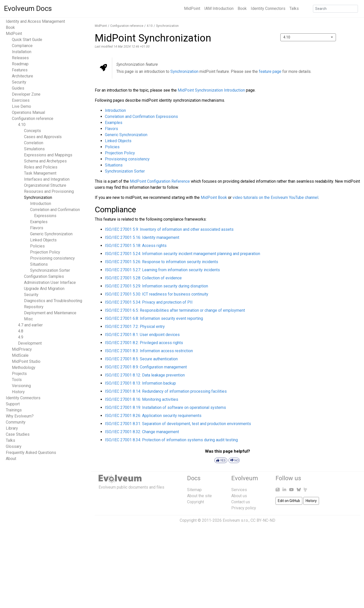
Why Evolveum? (20, 416)
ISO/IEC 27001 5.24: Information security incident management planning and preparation (183, 254)
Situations (39, 264)
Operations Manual (28, 112)
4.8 (21, 331)
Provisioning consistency (52, 258)
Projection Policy (45, 252)
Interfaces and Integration (47, 179)
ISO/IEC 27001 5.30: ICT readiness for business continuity (157, 294)
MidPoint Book (214, 197)
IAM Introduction (219, 8)
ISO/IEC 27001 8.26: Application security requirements (153, 416)
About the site (199, 496)
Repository (34, 307)
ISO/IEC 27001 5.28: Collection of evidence (143, 278)
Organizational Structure (45, 185)
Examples (39, 222)
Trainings (14, 410)
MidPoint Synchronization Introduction (211, 90)
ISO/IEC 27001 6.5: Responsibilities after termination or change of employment (175, 310)
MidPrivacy (22, 349)
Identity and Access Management (35, 21)
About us (239, 496)
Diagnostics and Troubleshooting (53, 301)
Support (13, 404)
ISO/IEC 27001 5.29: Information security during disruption (156, 286)
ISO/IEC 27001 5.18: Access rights (136, 246)
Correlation (34, 143)
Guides (18, 88)
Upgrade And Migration (44, 289)
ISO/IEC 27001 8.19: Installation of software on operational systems (165, 407)
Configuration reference (33, 119)
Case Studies (18, 434)
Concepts (32, 131)
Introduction (41, 204)
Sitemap (194, 490)
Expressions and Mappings (48, 155)
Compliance (22, 46)
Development (30, 343)
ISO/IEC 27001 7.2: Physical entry (135, 327)
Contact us (241, 502)
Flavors (37, 228)
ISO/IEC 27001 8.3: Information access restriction (149, 351)
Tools (17, 380)
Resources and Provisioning (49, 191)
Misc (28, 319)
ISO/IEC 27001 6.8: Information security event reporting (154, 318)
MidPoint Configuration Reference (160, 181)
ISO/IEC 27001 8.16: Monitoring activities (142, 399)
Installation (22, 52)
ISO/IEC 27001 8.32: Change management (142, 432)
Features (20, 70)
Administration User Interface (50, 282)
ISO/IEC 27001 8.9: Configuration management (146, 367)
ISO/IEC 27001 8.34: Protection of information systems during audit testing (171, 440)
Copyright (196, 502)
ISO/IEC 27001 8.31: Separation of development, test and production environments (178, 424)
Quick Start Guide (27, 40)
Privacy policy (244, 508)
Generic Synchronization (51, 234)
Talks (294, 8)
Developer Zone (26, 94)
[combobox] (308, 37)
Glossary (14, 446)
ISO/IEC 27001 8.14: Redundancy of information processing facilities (166, 391)
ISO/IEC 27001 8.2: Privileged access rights (144, 343)
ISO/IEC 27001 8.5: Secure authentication (141, 359)
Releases (20, 58)
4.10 (22, 125)
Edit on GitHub (289, 501)
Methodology (24, 368)
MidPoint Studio (26, 361)
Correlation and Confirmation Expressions (141, 117)
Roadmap (20, 64)
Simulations (34, 149)
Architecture (22, 76)
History (18, 392)
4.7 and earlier (30, 325)
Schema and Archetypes (45, 161)
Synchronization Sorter (50, 270)
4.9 (21, 337)
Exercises (21, 100)
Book (242, 8)
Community (16, 422)
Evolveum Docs (28, 8)
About (11, 459)
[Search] (335, 9)
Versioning (21, 386)
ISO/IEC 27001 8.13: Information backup (140, 383)
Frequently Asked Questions (31, 453)
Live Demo (21, 106)
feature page (270, 71)
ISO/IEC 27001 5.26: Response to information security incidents (162, 262)
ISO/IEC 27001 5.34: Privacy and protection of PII (149, 302)
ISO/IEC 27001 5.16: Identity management (142, 237)
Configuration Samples (44, 276)
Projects (19, 374)
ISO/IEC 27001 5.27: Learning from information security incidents (162, 270)
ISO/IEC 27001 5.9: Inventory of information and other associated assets (169, 229)
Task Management (40, 173)
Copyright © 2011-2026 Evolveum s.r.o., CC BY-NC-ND (227, 520)
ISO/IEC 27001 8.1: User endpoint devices (142, 335)
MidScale (20, 355)
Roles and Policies (41, 167)
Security (19, 82)
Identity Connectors (268, 8)
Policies (37, 246)
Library (12, 428)
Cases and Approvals (43, 137)
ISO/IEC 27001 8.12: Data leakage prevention (145, 375)
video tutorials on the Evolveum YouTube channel (275, 197)
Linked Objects (43, 240)
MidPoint (192, 8)
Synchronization (38, 197)
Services (239, 490)
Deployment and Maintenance (50, 313)
